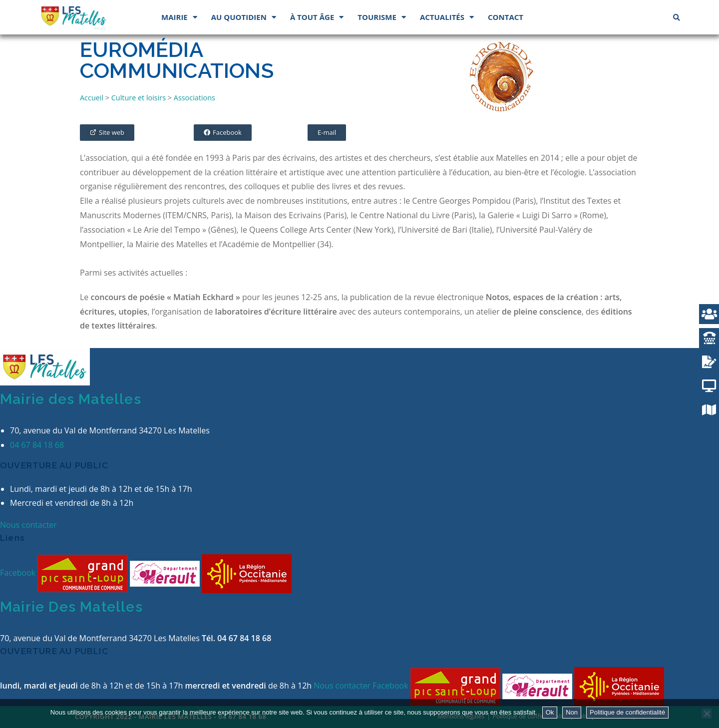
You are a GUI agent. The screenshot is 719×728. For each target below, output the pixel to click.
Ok (550, 712)
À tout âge (317, 17)
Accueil (92, 98)
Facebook (19, 573)
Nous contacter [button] (28, 525)
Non (572, 712)
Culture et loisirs (139, 98)
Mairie (179, 17)
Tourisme (382, 17)
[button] (107, 133)
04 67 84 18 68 (37, 445)
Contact (506, 17)
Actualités (447, 17)
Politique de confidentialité (627, 712)
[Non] (707, 714)
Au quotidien (244, 17)
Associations (194, 98)
